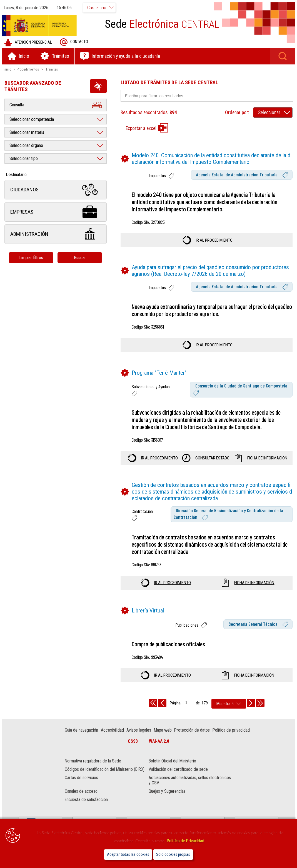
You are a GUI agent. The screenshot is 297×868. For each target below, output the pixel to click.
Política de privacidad (231, 730)
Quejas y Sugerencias (167, 792)
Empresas (56, 212)
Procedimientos (28, 70)
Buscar (80, 258)
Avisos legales (139, 730)
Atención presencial (28, 43)
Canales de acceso (82, 792)
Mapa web (163, 730)
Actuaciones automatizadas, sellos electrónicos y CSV (190, 781)
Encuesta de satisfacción (87, 800)
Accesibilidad (113, 730)
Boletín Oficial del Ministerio (172, 761)
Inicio (8, 70)
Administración (56, 235)
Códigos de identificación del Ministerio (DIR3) (105, 770)
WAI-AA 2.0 (159, 741)
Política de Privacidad (185, 841)
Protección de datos (193, 730)
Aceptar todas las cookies (128, 855)
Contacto (74, 42)
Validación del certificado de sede (178, 770)
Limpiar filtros (32, 258)
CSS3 (133, 741)
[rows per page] (229, 704)
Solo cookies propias (173, 855)
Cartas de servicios (82, 778)
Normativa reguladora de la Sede (93, 761)
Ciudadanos (56, 190)
